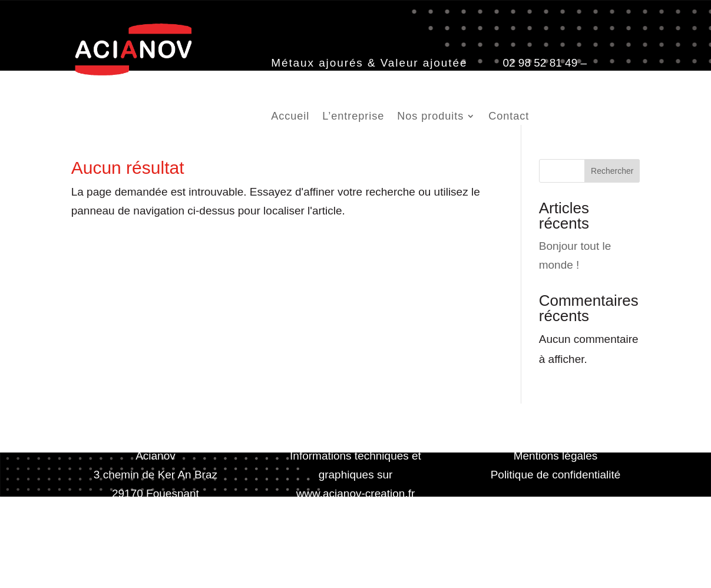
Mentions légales (556, 456)
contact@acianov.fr (319, 82)
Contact (509, 117)
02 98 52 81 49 (540, 63)
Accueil (290, 117)
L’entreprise (353, 117)
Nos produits (430, 117)
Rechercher (612, 171)
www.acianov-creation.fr (356, 493)
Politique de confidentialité (556, 475)
